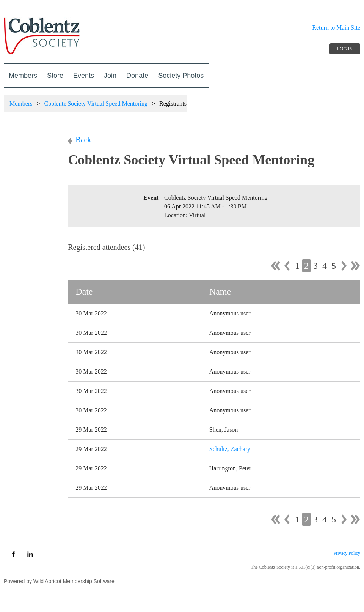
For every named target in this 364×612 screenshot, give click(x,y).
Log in (345, 49)
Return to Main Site (336, 28)
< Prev (287, 266)
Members (21, 103)
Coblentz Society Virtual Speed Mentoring (96, 103)
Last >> (355, 266)
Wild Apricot (47, 581)
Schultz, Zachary (230, 449)
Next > (344, 266)
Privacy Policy (347, 553)
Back (83, 140)
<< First (276, 266)
